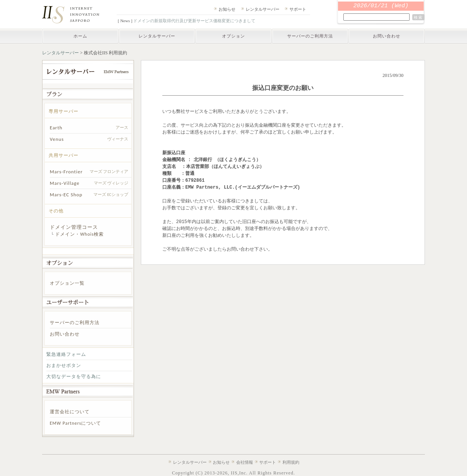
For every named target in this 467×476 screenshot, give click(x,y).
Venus (57, 139)
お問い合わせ (387, 36)
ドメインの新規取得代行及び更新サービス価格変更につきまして (194, 21)
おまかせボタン (64, 365)
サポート (298, 9)
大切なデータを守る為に (74, 377)
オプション (233, 36)
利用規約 (291, 462)
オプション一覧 (67, 283)
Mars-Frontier (66, 172)
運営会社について (70, 412)
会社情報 (245, 462)
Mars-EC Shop (66, 195)
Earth (56, 128)
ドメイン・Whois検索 (79, 234)
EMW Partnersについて (75, 423)
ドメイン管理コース (74, 227)
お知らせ (227, 9)
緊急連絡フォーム (66, 354)
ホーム (80, 36)
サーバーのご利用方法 (310, 36)
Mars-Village (65, 183)
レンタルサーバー (263, 9)
